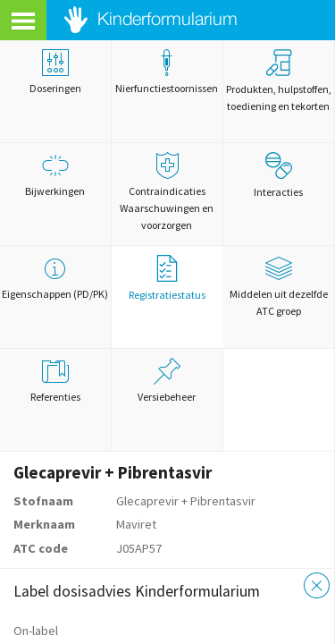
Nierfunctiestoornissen (167, 72)
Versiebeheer (167, 381)
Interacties (278, 175)
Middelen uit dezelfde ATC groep (279, 286)
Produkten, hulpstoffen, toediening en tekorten (279, 81)
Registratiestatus (167, 278)
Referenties (55, 381)
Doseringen (55, 72)
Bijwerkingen (55, 175)
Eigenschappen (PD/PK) (55, 278)
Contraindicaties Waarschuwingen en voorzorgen (167, 192)
